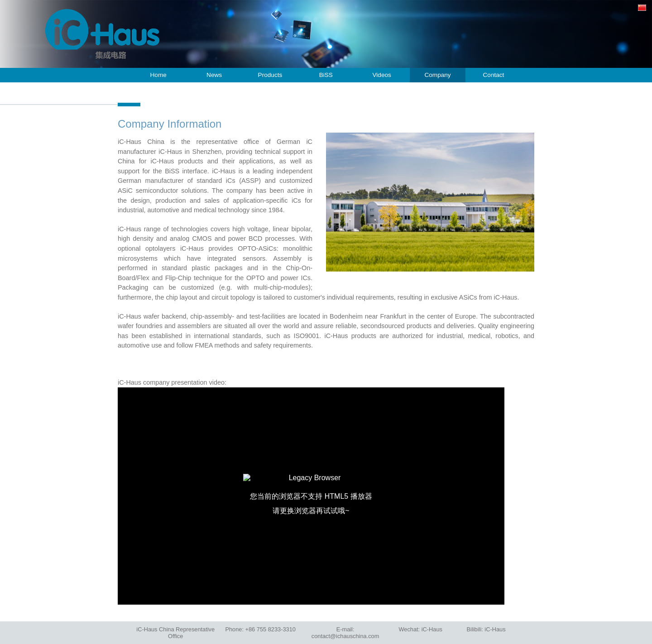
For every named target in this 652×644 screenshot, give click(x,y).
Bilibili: (486, 629)
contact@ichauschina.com (345, 636)
